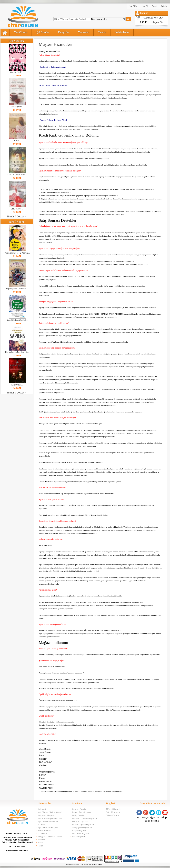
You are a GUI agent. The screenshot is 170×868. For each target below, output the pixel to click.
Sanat (41, 843)
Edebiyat (42, 809)
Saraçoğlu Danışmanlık (82, 827)
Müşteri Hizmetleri (114, 809)
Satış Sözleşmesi (113, 812)
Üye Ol (145, 6)
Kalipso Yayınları (79, 830)
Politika (42, 840)
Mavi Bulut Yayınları (81, 833)
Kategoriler (64, 32)
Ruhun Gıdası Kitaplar (82, 812)
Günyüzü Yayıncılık (80, 821)
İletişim (164, 6)
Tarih (41, 846)
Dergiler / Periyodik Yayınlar (51, 837)
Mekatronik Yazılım (82, 864)
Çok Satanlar (43, 32)
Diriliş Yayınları (79, 815)
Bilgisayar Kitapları (46, 815)
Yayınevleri (84, 32)
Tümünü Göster (17, 216)
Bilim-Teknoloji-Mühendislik (50, 818)
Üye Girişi (133, 6)
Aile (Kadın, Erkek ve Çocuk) (50, 812)
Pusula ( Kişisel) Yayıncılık (83, 824)
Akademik (43, 833)
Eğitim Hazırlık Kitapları (48, 827)
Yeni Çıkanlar (21, 32)
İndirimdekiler (122, 32)
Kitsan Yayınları (79, 837)
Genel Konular (45, 830)
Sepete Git (158, 22)
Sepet (154, 6)
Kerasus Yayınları (80, 809)
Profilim (144, 13)
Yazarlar (102, 32)
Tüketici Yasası (113, 815)
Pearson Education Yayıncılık (85, 818)
